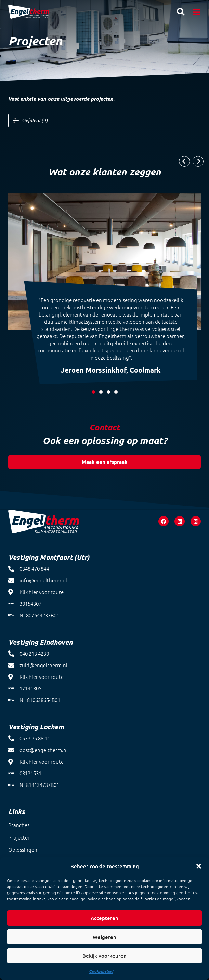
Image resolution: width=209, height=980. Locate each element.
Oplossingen (23, 850)
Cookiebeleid (101, 971)
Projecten (19, 837)
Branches (19, 825)
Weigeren (104, 937)
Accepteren (104, 918)
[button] (199, 866)
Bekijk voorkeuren (104, 956)
